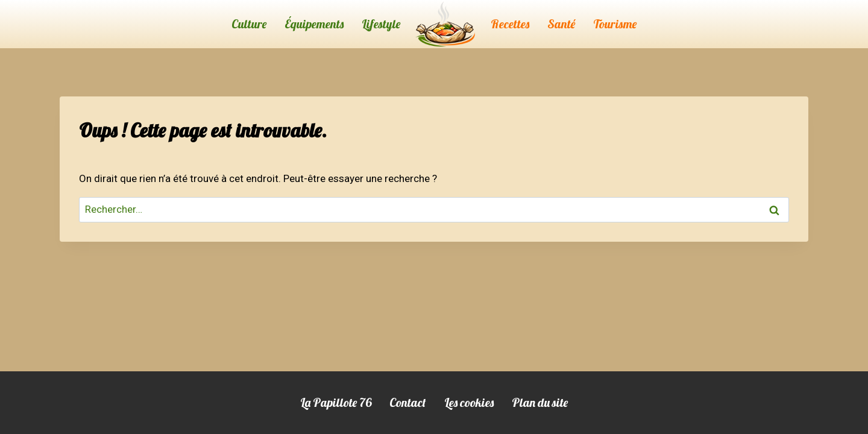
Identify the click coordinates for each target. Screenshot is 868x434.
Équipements (314, 24)
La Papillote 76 (336, 402)
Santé (561, 24)
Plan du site (540, 402)
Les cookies (469, 402)
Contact (408, 402)
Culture (249, 24)
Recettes (510, 24)
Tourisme (615, 24)
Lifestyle (381, 24)
